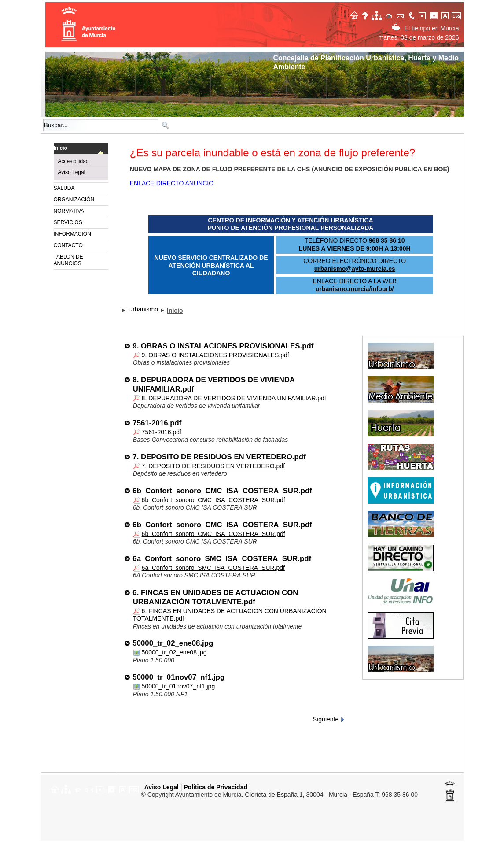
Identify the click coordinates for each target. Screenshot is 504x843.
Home (355, 15)
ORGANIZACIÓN (74, 200)
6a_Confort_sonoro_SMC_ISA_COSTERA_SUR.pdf (222, 559)
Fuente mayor (446, 15)
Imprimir (389, 15)
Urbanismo (143, 309)
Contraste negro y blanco (435, 15)
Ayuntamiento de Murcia (89, 25)
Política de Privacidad (215, 787)
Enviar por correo (401, 15)
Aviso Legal (72, 172)
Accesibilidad (74, 161)
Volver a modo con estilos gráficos (458, 15)
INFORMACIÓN (72, 234)
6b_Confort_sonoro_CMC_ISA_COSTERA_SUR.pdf (223, 491)
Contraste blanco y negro (423, 15)
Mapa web (378, 15)
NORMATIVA (69, 211)
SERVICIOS (68, 222)
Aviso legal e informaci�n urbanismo (366, 15)
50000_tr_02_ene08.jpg (173, 643)
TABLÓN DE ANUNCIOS (68, 260)
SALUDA (64, 188)
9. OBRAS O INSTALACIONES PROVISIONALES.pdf (223, 346)
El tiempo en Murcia (425, 28)
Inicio (61, 148)
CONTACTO (68, 245)
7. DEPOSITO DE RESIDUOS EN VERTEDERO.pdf (219, 457)
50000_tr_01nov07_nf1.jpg (179, 677)
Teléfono (412, 15)
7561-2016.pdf (157, 423)
